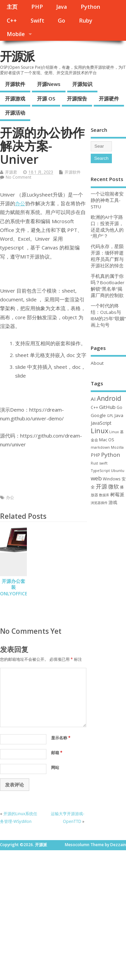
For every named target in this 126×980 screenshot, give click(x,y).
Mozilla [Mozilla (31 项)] (117, 447)
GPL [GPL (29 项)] (110, 416)
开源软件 (15, 84)
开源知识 (82, 84)
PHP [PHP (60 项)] (95, 455)
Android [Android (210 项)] (109, 398)
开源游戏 (15, 98)
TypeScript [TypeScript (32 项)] (100, 470)
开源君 (11, 172)
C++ (12, 21)
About (97, 363)
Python (90, 7)
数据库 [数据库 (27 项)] (104, 495)
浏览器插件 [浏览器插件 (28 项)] (99, 503)
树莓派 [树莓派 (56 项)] (117, 495)
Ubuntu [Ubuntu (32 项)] (118, 470)
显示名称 (61, 738)
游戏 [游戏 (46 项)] (113, 502)
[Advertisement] (63, 913)
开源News (49, 84)
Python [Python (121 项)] (111, 455)
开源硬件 (109, 98)
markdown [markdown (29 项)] (100, 447)
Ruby (86, 21)
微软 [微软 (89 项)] (114, 486)
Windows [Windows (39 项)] (112, 479)
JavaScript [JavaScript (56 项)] (101, 423)
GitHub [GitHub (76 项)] (107, 407)
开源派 (17, 56)
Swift (37, 21)
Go (61, 21)
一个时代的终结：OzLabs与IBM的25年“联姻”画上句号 (108, 315)
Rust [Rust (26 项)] (94, 463)
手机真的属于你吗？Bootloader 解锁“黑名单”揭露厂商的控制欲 (108, 286)
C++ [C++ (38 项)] (94, 407)
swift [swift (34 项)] (103, 463)
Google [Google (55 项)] (98, 415)
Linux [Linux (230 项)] (99, 431)
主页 (12, 7)
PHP (37, 7)
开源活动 (15, 113)
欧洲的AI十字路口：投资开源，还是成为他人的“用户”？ (107, 227)
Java (62, 7)
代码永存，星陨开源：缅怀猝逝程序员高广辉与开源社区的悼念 (107, 256)
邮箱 (57, 753)
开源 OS (46, 98)
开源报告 (77, 98)
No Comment (18, 177)
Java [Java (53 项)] (119, 415)
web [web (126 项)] (96, 478)
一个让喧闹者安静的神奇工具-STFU (107, 200)
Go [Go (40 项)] (119, 407)
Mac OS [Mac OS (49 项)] (107, 440)
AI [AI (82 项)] (93, 399)
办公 (20, 203)
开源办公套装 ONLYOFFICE (14, 588)
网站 (55, 767)
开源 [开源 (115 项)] (101, 486)
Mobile (16, 34)
